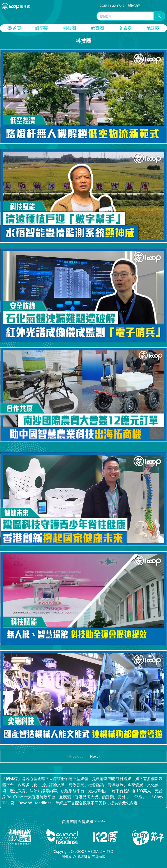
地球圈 (153, 28)
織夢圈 (42, 28)
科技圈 (70, 28)
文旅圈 (125, 28)
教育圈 (97, 28)
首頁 (14, 28)
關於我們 (134, 6)
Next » (95, 756)
